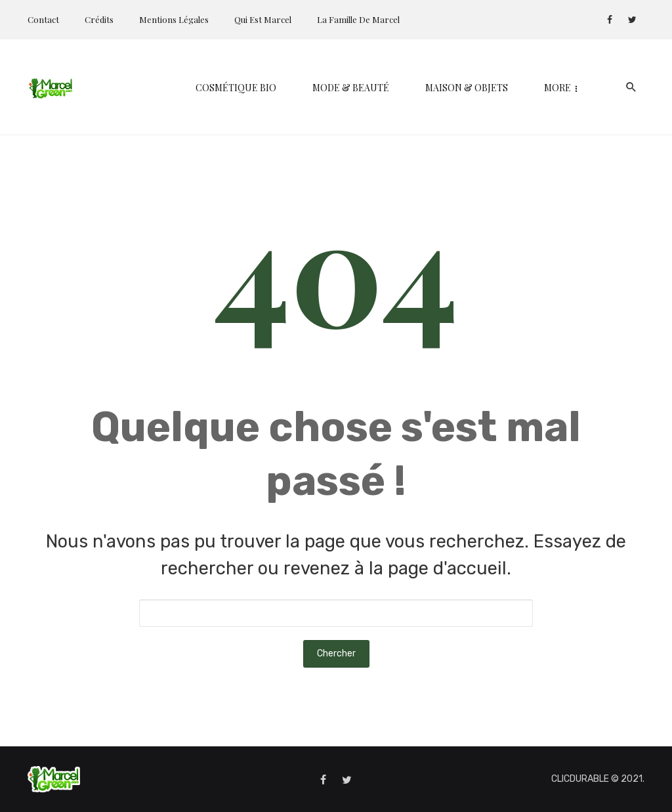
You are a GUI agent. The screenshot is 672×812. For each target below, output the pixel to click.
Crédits (99, 19)
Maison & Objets (362, 88)
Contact (43, 19)
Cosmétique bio (131, 88)
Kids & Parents (476, 88)
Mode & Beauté (246, 88)
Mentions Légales (174, 19)
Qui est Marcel (263, 19)
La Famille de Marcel (358, 19)
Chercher (336, 653)
